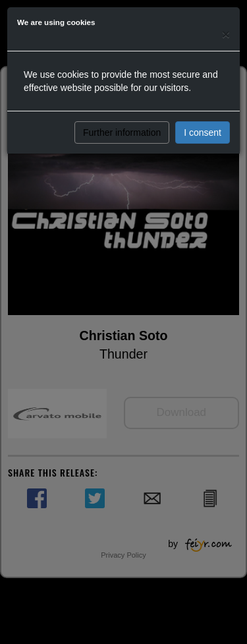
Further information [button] (122, 132)
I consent (203, 132)
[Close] (226, 34)
